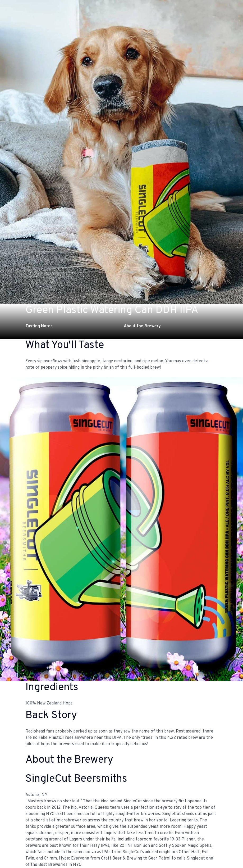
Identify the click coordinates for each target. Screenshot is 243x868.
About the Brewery (142, 326)
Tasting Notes (39, 326)
